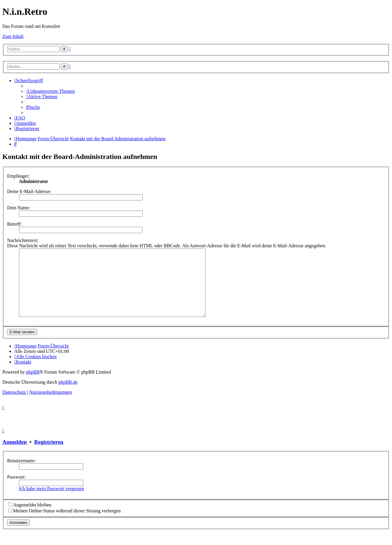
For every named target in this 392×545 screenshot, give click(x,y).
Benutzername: (21, 474)
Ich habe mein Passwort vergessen (51, 502)
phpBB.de (68, 395)
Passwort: (16, 490)
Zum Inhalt (13, 36)
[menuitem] (50, 91)
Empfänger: (18, 176)
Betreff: (14, 224)
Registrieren (49, 455)
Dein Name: (19, 208)
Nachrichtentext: (23, 240)
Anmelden (15, 455)
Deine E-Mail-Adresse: (29, 191)
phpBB (33, 385)
